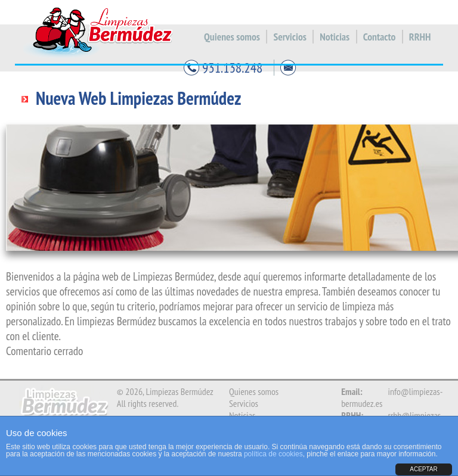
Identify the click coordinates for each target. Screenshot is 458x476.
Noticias (335, 37)
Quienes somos (232, 37)
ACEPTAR (424, 469)
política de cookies (273, 454)
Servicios (290, 37)
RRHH (420, 37)
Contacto (380, 37)
